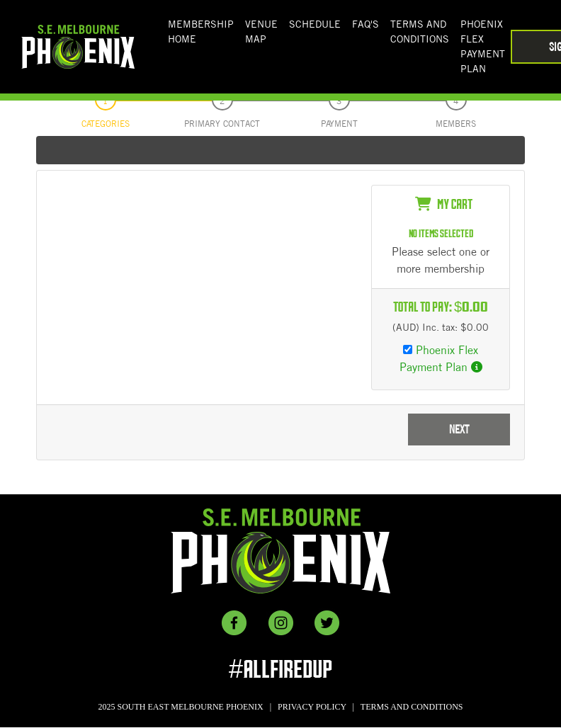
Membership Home (201, 32)
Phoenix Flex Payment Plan (483, 46)
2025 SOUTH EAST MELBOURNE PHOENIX (181, 707)
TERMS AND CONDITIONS (412, 707)
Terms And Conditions (420, 32)
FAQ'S (365, 24)
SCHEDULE (315, 24)
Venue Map (261, 32)
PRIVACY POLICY (312, 707)
